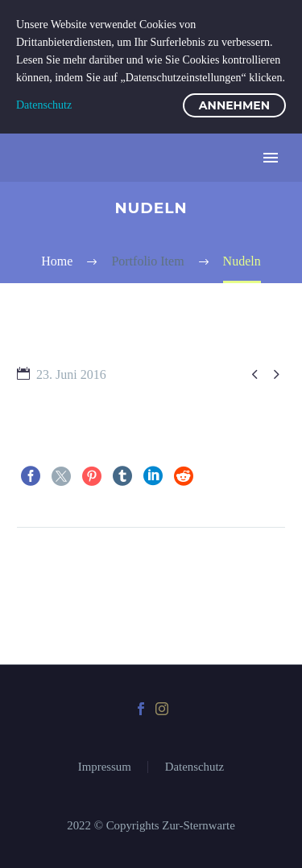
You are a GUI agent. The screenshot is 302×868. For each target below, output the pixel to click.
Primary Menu (271, 158)
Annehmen (234, 105)
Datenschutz (194, 767)
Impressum (105, 767)
